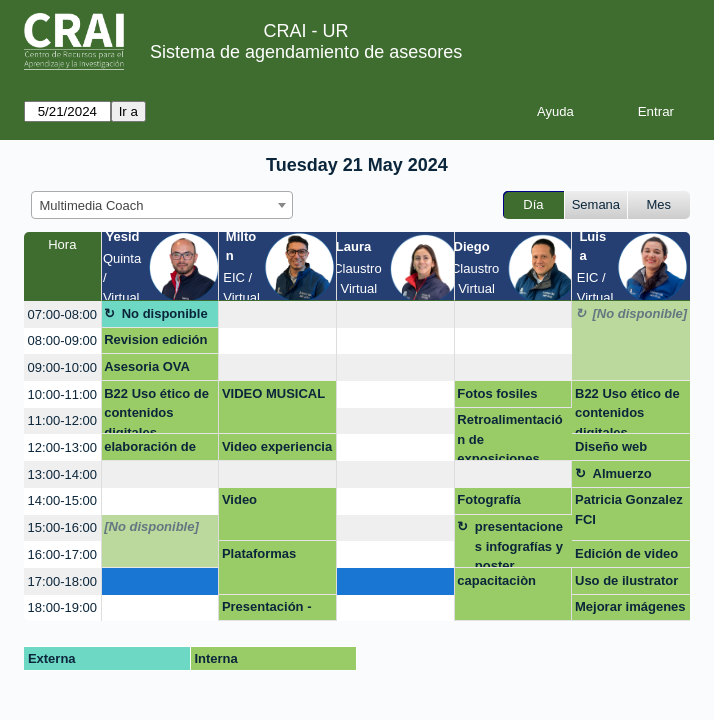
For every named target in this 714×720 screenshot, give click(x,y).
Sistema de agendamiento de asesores (306, 52)
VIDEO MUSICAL (273, 393)
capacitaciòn (496, 580)
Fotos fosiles (497, 393)
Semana (596, 204)
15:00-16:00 (62, 527)
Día (533, 204)
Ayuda (555, 111)
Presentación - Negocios (267, 610)
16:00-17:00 (62, 554)
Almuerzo (622, 473)
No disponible (165, 313)
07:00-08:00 (62, 314)
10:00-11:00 (62, 394)
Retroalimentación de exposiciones (509, 436)
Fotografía (489, 499)
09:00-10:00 (62, 367)
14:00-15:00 (62, 500)
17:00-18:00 (62, 581)
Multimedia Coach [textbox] (92, 205)
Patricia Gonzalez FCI (629, 509)
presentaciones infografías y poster (519, 543)
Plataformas (259, 553)
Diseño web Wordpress (611, 450)
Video (239, 499)
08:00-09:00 (62, 340)
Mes (659, 204)
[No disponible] (640, 313)
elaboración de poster (150, 450)
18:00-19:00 (62, 607)
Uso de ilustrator (626, 580)
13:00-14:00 (62, 474)
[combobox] (162, 205)
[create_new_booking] (277, 314)
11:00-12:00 (62, 420)
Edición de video (626, 553)
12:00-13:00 (62, 447)
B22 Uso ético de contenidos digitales (156, 410)
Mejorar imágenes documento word (630, 610)
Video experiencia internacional (277, 450)
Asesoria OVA (147, 366)
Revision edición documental (155, 343)
